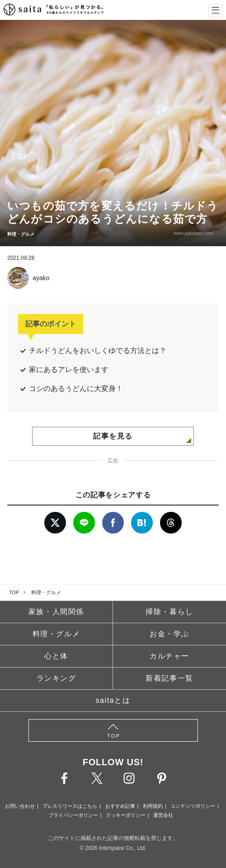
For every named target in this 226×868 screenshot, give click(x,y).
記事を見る (113, 436)
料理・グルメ (46, 592)
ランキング (56, 678)
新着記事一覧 (169, 678)
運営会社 (163, 815)
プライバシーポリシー (73, 815)
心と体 (56, 656)
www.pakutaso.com (192, 233)
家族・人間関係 (56, 612)
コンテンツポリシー (193, 806)
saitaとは (113, 700)
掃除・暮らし (169, 612)
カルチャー (169, 656)
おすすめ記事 (120, 806)
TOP (14, 592)
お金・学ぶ (169, 634)
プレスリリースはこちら (70, 806)
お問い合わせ (20, 806)
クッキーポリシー (126, 815)
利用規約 (153, 806)
